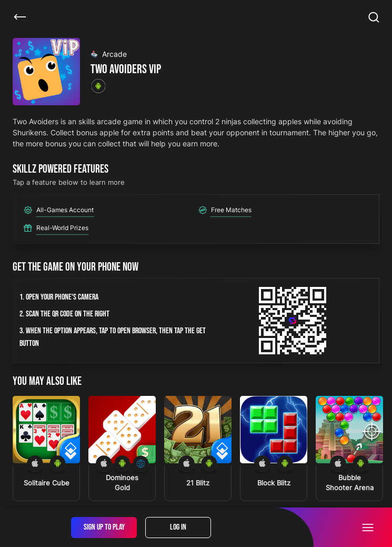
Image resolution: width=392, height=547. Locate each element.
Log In (178, 527)
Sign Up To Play (104, 527)
